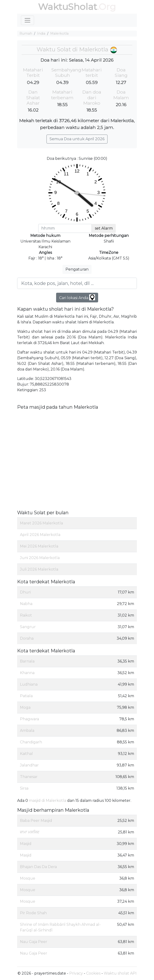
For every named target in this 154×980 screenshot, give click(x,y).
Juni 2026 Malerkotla (40, 558)
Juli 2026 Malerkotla (39, 569)
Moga (25, 707)
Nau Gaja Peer (34, 942)
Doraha (27, 638)
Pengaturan (77, 269)
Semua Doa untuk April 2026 (77, 139)
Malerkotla (59, 33)
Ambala (27, 731)
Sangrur (28, 627)
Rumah (26, 33)
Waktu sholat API (120, 973)
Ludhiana (29, 684)
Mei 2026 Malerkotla (39, 546)
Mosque (28, 878)
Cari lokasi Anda (77, 297)
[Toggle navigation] (27, 20)
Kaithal (26, 754)
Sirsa (24, 788)
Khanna (27, 673)
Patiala (26, 696)
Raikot (26, 615)
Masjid (26, 844)
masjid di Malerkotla (48, 801)
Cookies (93, 973)
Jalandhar (29, 765)
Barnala (27, 661)
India (41, 33)
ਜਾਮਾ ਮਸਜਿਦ (30, 832)
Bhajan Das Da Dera (38, 867)
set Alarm (104, 228)
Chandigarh (31, 742)
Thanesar (29, 777)
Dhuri (25, 592)
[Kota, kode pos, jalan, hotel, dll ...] (77, 283)
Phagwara (29, 719)
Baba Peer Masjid (36, 821)
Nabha (26, 604)
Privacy (76, 973)
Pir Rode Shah (33, 913)
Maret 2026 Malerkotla (41, 523)
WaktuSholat (67, 7)
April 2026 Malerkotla (40, 535)
